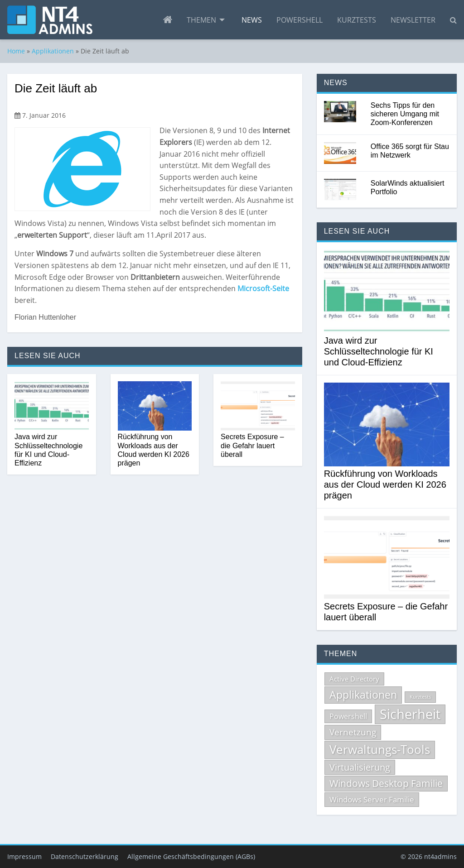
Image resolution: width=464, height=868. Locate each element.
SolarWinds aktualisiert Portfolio (408, 187)
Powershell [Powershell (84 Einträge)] (348, 716)
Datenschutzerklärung (85, 856)
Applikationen (53, 51)
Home (16, 51)
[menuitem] (168, 20)
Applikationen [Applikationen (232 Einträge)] (363, 695)
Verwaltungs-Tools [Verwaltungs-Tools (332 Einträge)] (380, 749)
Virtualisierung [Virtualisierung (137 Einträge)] (360, 767)
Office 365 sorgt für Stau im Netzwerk (410, 151)
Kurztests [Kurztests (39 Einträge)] (420, 697)
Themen (201, 20)
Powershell (300, 20)
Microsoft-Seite (263, 288)
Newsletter (413, 20)
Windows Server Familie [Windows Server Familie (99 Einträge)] (372, 799)
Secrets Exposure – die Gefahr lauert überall (252, 445)
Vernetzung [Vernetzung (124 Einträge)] (353, 732)
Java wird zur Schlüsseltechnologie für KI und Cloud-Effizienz (48, 450)
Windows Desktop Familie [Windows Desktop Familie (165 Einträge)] (386, 783)
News (252, 20)
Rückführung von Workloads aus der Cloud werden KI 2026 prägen (154, 450)
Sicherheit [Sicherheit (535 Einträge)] (410, 714)
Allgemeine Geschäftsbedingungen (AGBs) (191, 856)
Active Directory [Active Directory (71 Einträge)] (354, 679)
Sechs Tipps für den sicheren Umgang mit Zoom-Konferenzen (405, 114)
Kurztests (357, 20)
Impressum (24, 856)
